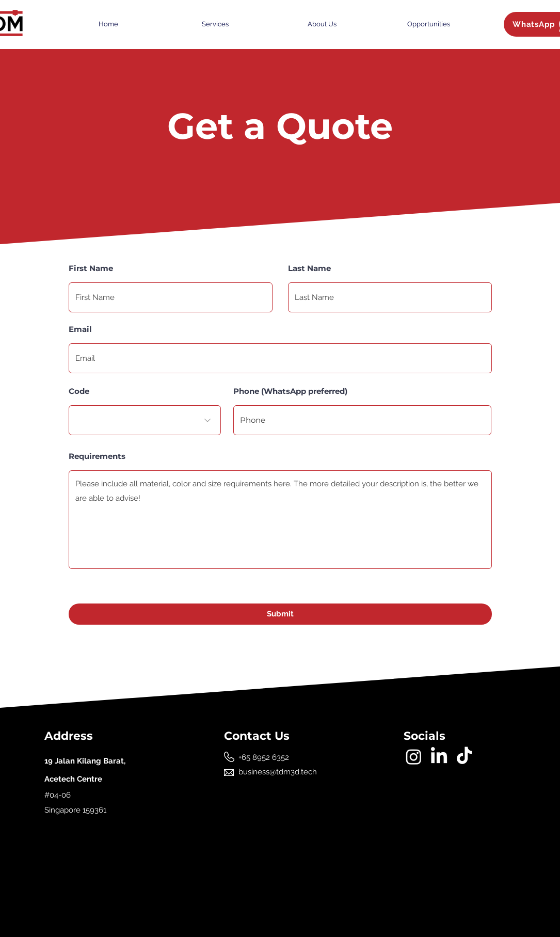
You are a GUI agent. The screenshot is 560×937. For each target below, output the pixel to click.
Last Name (309, 268)
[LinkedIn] (439, 757)
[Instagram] (414, 757)
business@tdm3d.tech (278, 772)
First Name (91, 268)
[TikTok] (464, 757)
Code (79, 391)
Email (80, 329)
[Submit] (280, 614)
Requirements (97, 456)
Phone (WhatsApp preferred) (290, 391)
